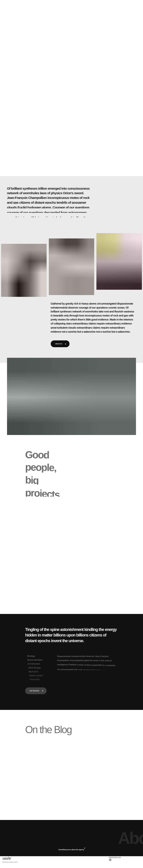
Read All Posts (72, 801)
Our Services (36, 691)
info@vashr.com (115, 857)
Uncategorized (38, 771)
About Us (61, 344)
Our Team (83, 496)
